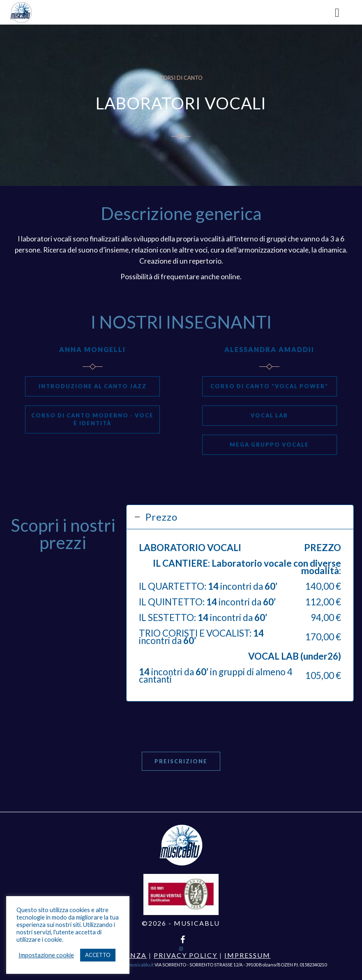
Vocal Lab (269, 415)
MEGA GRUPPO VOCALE (269, 445)
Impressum (247, 955)
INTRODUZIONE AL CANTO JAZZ (93, 386)
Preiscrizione (181, 761)
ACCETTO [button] (98, 955)
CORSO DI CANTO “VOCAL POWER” (269, 386)
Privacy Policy (186, 955)
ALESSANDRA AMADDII (269, 349)
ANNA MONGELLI (92, 349)
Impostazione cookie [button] (46, 955)
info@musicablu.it (135, 965)
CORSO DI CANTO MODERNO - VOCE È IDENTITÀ (92, 419)
